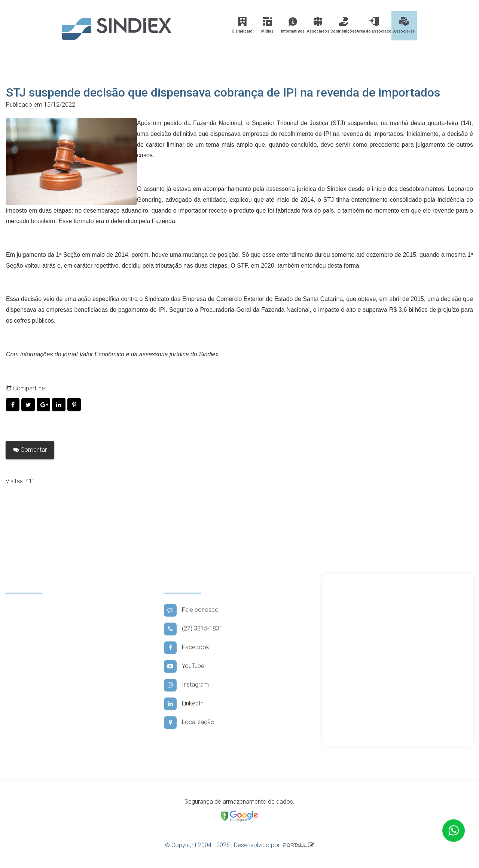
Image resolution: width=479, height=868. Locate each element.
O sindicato (242, 25)
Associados (318, 25)
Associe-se (404, 25)
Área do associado (374, 25)
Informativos (293, 25)
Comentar (30, 450)
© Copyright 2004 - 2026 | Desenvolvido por (237, 845)
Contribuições (344, 25)
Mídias (267, 25)
